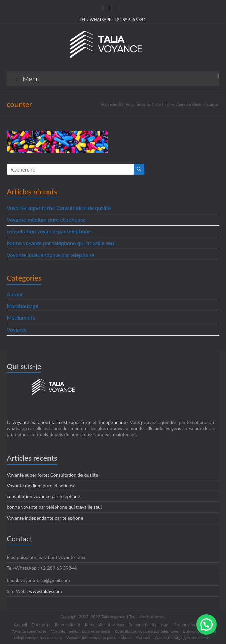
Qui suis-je (41, 625)
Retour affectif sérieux (104, 625)
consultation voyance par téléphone (49, 231)
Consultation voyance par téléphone (146, 631)
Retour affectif (68, 625)
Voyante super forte (29, 631)
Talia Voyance (113, 617)
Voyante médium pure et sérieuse (46, 219)
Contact (143, 637)
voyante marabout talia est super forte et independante (70, 422)
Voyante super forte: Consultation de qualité (59, 208)
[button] (206, 624)
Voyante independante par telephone (50, 255)
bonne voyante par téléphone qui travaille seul (61, 243)
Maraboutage (23, 306)
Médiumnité (21, 318)
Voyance (17, 329)
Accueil (21, 625)
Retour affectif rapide (193, 625)
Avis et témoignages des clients (183, 637)
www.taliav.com (45, 591)
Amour (15, 294)
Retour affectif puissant (149, 625)
